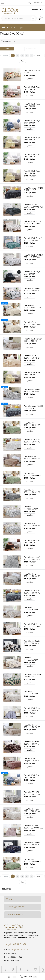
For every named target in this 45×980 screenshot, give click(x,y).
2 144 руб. (30, 461)
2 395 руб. (30, 310)
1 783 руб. (30, 528)
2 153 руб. (30, 193)
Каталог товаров (13, 28)
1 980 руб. (30, 511)
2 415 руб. (30, 209)
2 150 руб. (30, 75)
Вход (30, 3)
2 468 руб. (30, 92)
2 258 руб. (30, 646)
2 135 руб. (30, 293)
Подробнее (29, 79)
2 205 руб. (30, 814)
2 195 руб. (30, 428)
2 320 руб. (30, 243)
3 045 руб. (30, 226)
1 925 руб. (30, 360)
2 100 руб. (30, 176)
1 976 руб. (30, 579)
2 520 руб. (30, 411)
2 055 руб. (30, 327)
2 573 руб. (30, 629)
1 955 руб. (30, 377)
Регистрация (38, 3)
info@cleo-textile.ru (20, 950)
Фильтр (7, 49)
